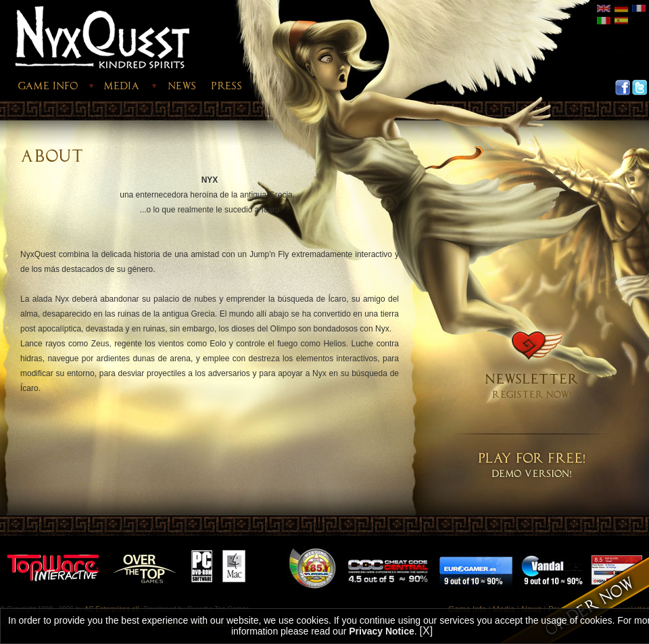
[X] (427, 631)
